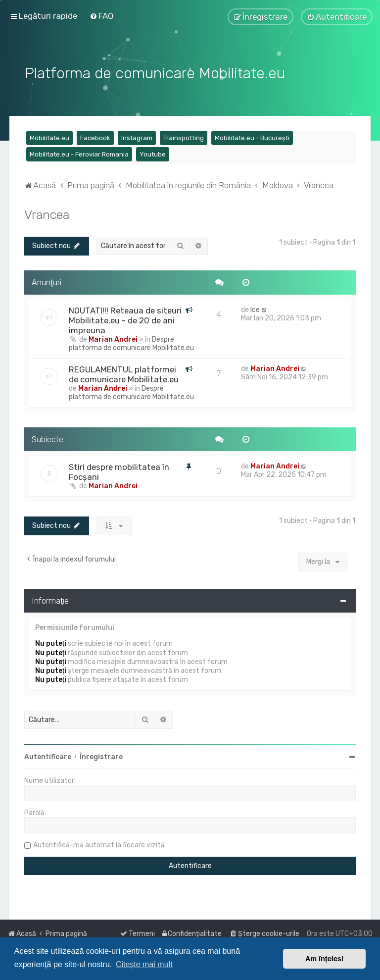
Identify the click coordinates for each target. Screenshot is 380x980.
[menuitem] (101, 16)
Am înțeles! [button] (325, 959)
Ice (255, 309)
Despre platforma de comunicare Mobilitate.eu (131, 343)
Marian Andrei (113, 338)
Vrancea (47, 213)
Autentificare (48, 756)
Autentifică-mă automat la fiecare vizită (99, 844)
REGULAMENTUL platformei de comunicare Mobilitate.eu (124, 373)
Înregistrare (101, 756)
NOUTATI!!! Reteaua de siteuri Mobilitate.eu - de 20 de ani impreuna (125, 319)
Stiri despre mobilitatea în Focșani (119, 471)
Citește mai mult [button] (144, 964)
